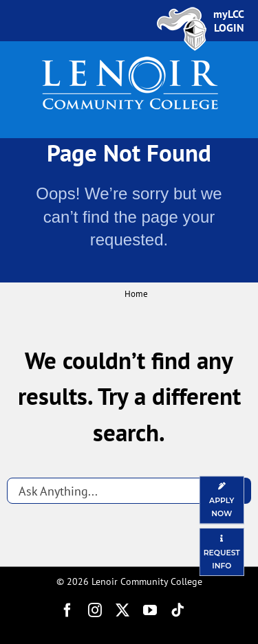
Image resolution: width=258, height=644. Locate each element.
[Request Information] (222, 552)
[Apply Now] (222, 500)
